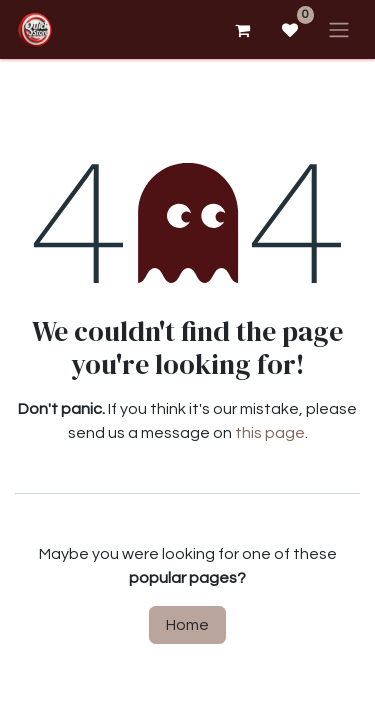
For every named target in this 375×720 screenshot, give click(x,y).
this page (270, 433)
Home (187, 625)
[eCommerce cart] (242, 30)
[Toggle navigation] (339, 29)
